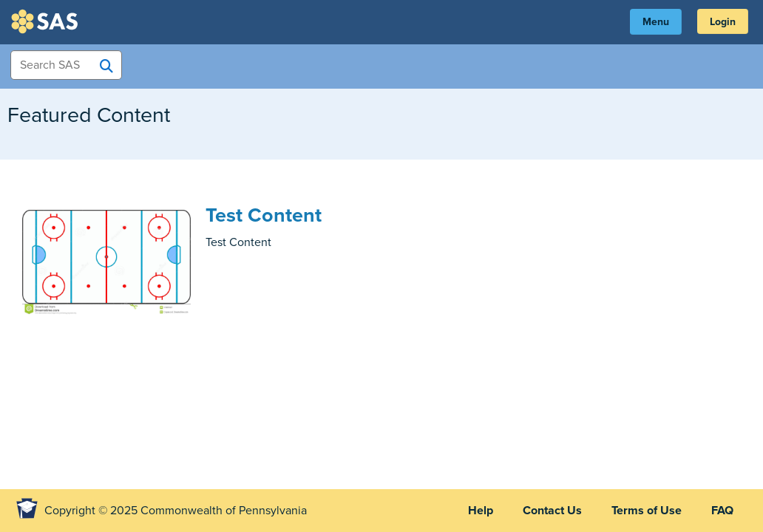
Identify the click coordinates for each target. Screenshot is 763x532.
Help (481, 511)
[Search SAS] (106, 66)
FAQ (722, 511)
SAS (47, 21)
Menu (656, 22)
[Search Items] (66, 65)
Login (723, 22)
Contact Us (552, 511)
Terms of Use (647, 511)
